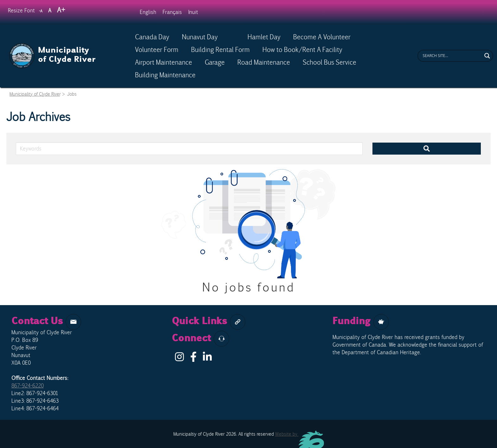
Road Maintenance (264, 62)
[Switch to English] (148, 12)
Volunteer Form (157, 49)
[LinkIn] (207, 359)
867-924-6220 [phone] (28, 386)
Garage (215, 62)
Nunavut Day (208, 37)
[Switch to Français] (172, 12)
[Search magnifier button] (487, 56)
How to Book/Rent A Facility (302, 49)
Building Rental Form (220, 49)
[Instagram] (179, 359)
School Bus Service (329, 62)
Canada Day (152, 37)
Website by (300, 434)
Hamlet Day (264, 37)
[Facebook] (193, 359)
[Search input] (452, 56)
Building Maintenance (165, 75)
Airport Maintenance (164, 62)
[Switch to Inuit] (193, 12)
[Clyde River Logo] (53, 47)
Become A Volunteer (322, 37)
